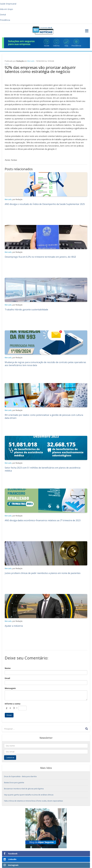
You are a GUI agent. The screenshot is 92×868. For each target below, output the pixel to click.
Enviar (9, 715)
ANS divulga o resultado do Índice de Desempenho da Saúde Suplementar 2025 (45, 204)
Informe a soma (13, 704)
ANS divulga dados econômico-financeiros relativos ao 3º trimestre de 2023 (43, 520)
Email (7, 678)
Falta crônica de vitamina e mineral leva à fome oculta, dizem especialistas (33, 801)
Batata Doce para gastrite (14, 783)
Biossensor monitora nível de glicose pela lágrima (24, 789)
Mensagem (10, 688)
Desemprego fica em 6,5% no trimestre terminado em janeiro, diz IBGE (40, 257)
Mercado (31, 61)
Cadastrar (10, 757)
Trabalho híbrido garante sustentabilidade (26, 310)
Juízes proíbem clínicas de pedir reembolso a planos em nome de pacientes (43, 573)
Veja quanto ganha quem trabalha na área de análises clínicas (29, 795)
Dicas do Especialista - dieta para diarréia (20, 776)
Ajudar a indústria (14, 626)
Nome (8, 668)
